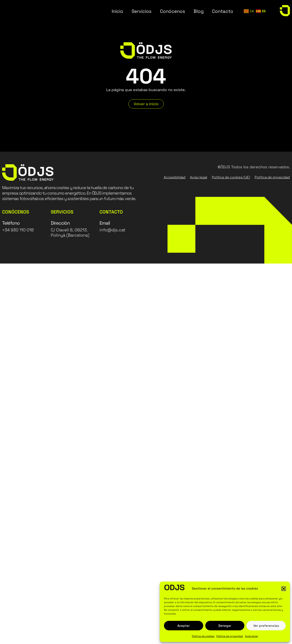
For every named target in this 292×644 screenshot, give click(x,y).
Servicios (142, 11)
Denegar (225, 626)
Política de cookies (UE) (231, 177)
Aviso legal (251, 636)
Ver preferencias (266, 626)
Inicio (117, 11)
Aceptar (184, 626)
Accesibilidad (175, 177)
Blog (199, 11)
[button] (284, 589)
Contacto (223, 11)
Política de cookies (203, 636)
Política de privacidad (230, 636)
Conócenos (173, 11)
